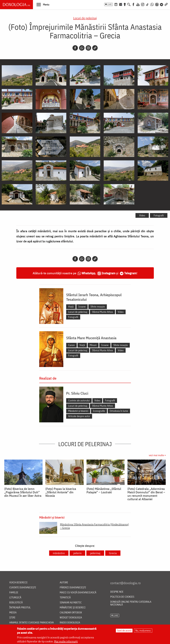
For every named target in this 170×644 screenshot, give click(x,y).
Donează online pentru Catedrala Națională (131, 603)
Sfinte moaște (98, 307)
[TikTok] (147, 4)
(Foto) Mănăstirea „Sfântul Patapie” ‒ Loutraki (104, 490)
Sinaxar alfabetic (71, 603)
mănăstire (59, 553)
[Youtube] (138, 4)
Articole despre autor (79, 416)
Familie (14, 593)
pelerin (77, 553)
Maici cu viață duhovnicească (78, 593)
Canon (71, 345)
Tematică (65, 598)
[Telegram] (162, 4)
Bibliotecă (16, 603)
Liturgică (15, 598)
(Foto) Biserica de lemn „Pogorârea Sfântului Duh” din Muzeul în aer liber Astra (23, 492)
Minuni (93, 345)
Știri (12, 618)
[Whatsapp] (82, 48)
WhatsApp (88, 273)
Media (13, 613)
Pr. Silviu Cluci (77, 393)
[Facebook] (133, 4)
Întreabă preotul (20, 608)
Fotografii (159, 215)
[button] (43, 4)
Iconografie (99, 411)
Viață (71, 307)
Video (142, 215)
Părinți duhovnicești (73, 588)
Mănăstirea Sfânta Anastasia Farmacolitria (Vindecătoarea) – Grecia (94, 526)
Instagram (109, 273)
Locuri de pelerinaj (85, 18)
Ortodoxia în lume (119, 411)
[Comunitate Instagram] (157, 4)
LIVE (110, 4)
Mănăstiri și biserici (78, 411)
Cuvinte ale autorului (79, 400)
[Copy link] (95, 48)
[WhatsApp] (152, 4)
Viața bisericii (18, 583)
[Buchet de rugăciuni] (125, 4)
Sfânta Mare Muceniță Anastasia (91, 338)
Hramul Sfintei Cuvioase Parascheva (32, 623)
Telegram (130, 273)
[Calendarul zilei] (121, 4)
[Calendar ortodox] (116, 4)
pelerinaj (95, 553)
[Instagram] (143, 4)
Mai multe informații (66, 641)
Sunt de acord (124, 630)
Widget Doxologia (71, 618)
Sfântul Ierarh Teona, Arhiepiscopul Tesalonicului (94, 297)
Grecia (113, 553)
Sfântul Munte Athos (102, 312)
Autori (64, 583)
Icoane (82, 307)
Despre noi (117, 592)
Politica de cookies (122, 597)
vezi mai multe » (157, 455)
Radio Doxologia (70, 623)
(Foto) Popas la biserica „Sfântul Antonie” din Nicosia (61, 492)
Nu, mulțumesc (143, 630)
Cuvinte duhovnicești (23, 588)
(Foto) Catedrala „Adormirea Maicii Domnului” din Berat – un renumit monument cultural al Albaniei (146, 494)
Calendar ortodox (71, 613)
